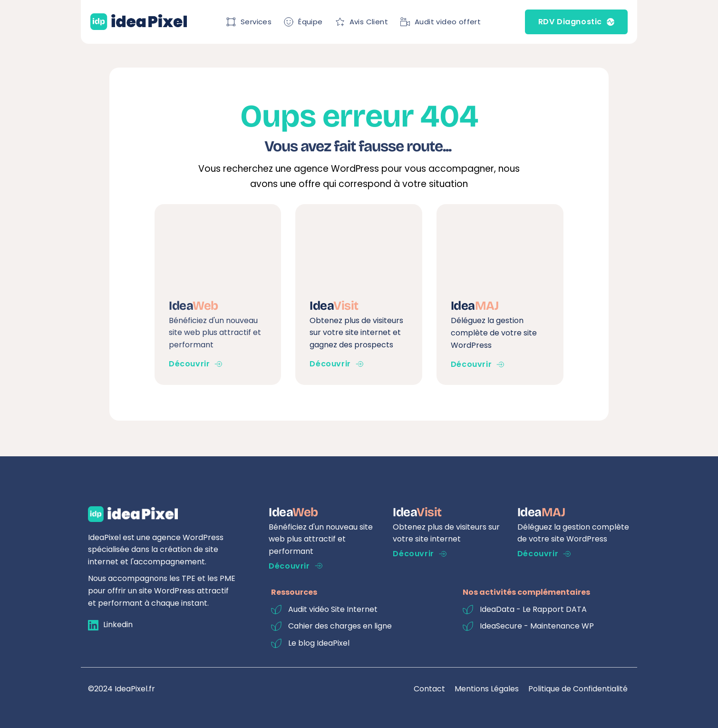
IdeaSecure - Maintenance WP (537, 626)
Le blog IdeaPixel (319, 643)
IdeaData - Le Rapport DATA (533, 609)
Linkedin (118, 625)
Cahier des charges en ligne (340, 626)
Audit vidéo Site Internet (333, 609)
